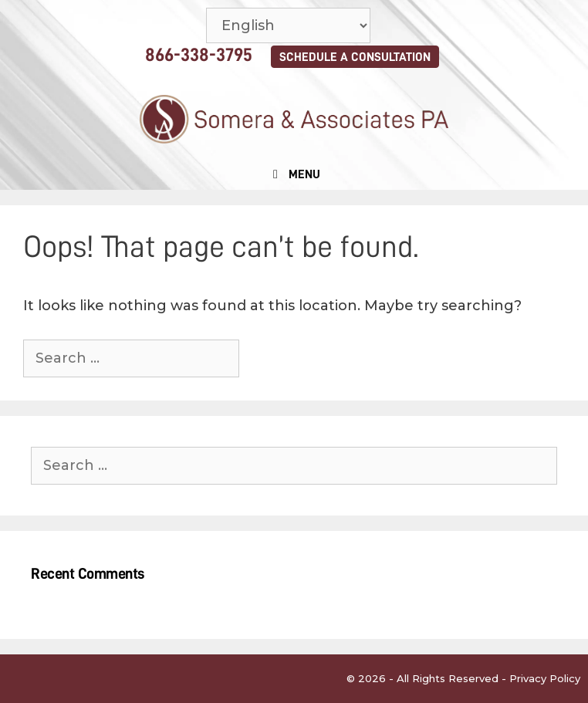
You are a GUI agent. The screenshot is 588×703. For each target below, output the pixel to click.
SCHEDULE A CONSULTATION (355, 57)
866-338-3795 (199, 55)
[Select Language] (288, 25)
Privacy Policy (545, 678)
